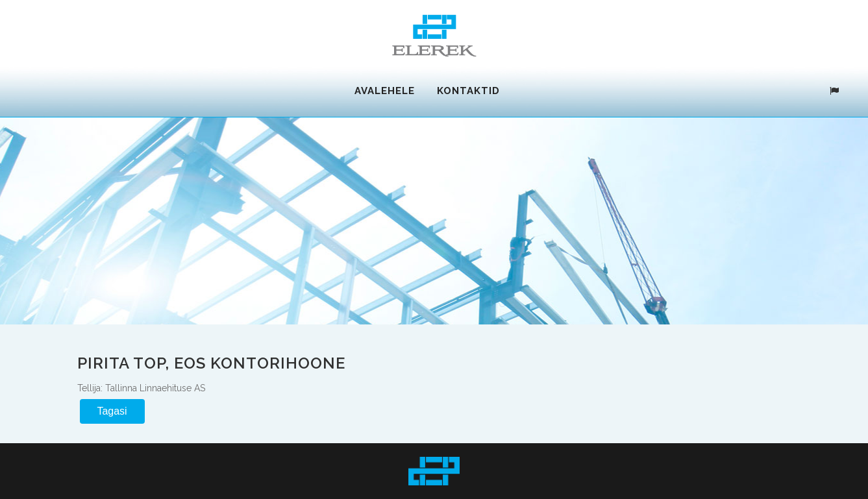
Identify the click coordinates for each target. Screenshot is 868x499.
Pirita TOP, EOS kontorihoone (211, 362)
